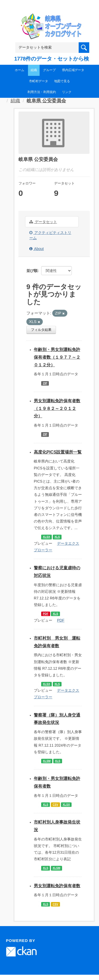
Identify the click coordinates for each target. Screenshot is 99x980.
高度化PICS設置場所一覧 (58, 452)
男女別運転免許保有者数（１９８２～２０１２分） (57, 408)
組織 (34, 70)
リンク (67, 92)
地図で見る (62, 81)
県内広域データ (73, 70)
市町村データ (39, 81)
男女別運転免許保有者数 (57, 886)
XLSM (47, 761)
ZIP (45, 383)
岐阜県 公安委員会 (46, 101)
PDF (46, 614)
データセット (43, 222)
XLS (57, 537)
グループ (49, 70)
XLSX (46, 537)
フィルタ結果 (41, 330)
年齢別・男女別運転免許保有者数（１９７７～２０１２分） (57, 357)
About (37, 249)
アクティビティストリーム (50, 235)
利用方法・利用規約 (42, 92)
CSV (55, 805)
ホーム (20, 70)
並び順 (32, 271)
